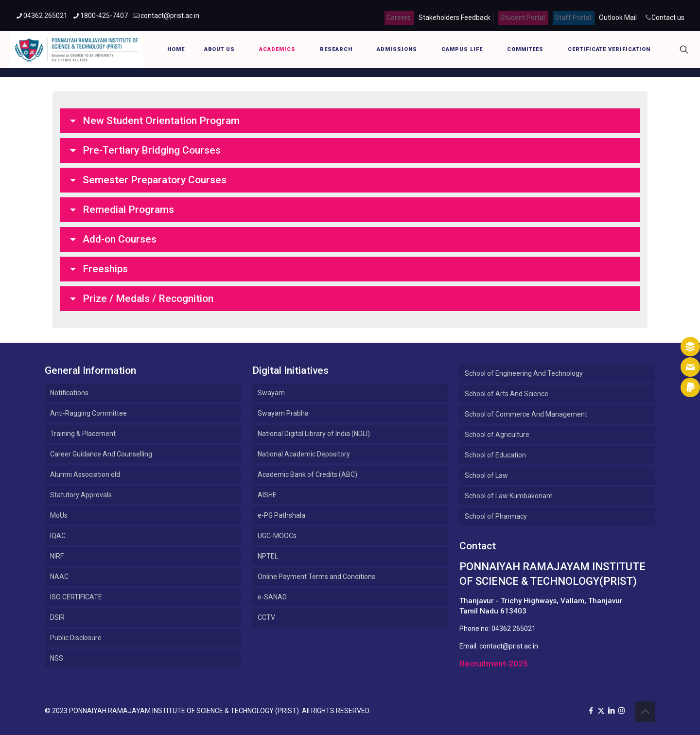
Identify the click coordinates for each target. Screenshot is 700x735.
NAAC (59, 577)
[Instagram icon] (621, 711)
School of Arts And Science (507, 394)
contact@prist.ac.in (509, 646)
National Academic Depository (304, 454)
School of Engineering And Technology (524, 373)
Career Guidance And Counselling (101, 454)
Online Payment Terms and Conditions (316, 577)
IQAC (58, 536)
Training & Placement (83, 434)
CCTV (266, 617)
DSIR (57, 617)
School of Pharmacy (496, 516)
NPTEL (268, 556)
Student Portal (523, 17)
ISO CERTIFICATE (76, 597)
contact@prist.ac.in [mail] (170, 16)
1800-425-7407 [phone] (104, 16)
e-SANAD (272, 597)
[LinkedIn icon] (611, 711)
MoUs (59, 515)
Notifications (69, 393)
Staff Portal (573, 17)
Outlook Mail (618, 17)
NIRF (57, 556)
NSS (57, 658)
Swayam (271, 393)
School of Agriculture (497, 435)
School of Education (495, 455)
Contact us (668, 17)
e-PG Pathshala (281, 515)
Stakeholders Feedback (455, 17)
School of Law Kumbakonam (509, 496)
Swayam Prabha (283, 413)
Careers (399, 17)
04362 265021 (514, 629)
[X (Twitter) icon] (601, 711)
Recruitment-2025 (494, 664)
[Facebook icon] (591, 711)
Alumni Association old (85, 474)
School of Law (486, 475)
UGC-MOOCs (277, 536)
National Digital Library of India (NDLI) (314, 434)
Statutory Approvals (81, 495)
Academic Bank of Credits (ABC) (307, 474)
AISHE (267, 495)
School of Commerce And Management (526, 414)
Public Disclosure (76, 638)
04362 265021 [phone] (45, 16)
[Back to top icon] (645, 712)
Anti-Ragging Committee (88, 413)
